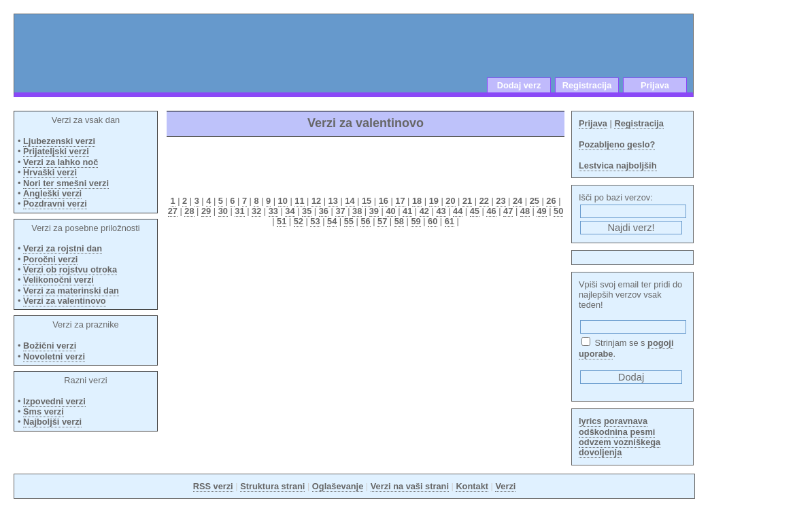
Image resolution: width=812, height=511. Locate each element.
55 (349, 221)
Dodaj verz (519, 85)
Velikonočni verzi (58, 280)
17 (400, 201)
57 (382, 221)
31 (239, 211)
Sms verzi (44, 411)
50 (558, 211)
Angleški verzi (52, 193)
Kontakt (472, 486)
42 (424, 211)
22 (484, 201)
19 (434, 201)
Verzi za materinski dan (71, 290)
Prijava (655, 85)
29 (206, 211)
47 (508, 211)
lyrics (590, 421)
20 (450, 201)
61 (450, 221)
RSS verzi (213, 486)
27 (173, 211)
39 (374, 211)
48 (525, 211)
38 (357, 211)
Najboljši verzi (52, 422)
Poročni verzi (50, 259)
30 (223, 211)
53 (315, 221)
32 (256, 211)
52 (299, 221)
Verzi (505, 486)
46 (491, 211)
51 (282, 221)
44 (458, 211)
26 (551, 201)
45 (475, 211)
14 (350, 201)
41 (407, 211)
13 (333, 201)
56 (365, 221)
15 (367, 201)
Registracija (587, 85)
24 (518, 201)
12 (316, 201)
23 (501, 201)
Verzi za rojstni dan (63, 248)
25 (535, 201)
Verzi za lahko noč (61, 162)
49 (541, 211)
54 (332, 221)
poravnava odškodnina (613, 426)
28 (189, 211)
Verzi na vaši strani (410, 486)
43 (441, 211)
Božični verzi (50, 346)
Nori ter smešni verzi (66, 183)
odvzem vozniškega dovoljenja (620, 447)
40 (390, 211)
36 (324, 211)
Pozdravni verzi (55, 204)
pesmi (642, 432)
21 (467, 201)
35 (307, 211)
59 (416, 221)
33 (273, 211)
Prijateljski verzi (56, 151)
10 (283, 201)
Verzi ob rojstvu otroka (70, 269)
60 (433, 221)
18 (417, 201)
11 (299, 201)
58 (399, 221)
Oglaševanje (338, 486)
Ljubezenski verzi (59, 141)
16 (384, 201)
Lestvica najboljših (618, 165)
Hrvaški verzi (50, 172)
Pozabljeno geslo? (617, 144)
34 (290, 211)
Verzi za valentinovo (65, 301)
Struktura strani (272, 486)
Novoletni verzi (54, 356)
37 (340, 211)
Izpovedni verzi (54, 401)
